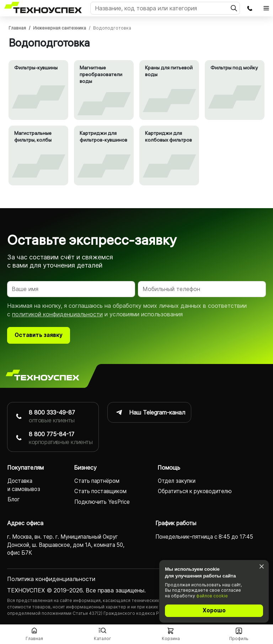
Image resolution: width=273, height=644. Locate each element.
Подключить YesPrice (102, 502)
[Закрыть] (261, 567)
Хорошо (214, 610)
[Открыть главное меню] (266, 8)
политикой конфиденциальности (57, 315)
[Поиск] (165, 8)
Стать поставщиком (100, 492)
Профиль (239, 638)
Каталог (103, 638)
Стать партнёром (97, 481)
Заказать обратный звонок (250, 8)
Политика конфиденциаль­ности (51, 579)
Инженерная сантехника (60, 28)
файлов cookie (212, 596)
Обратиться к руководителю (195, 492)
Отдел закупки (177, 481)
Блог (14, 500)
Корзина (171, 638)
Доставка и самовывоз (24, 485)
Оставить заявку (39, 335)
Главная (17, 28)
